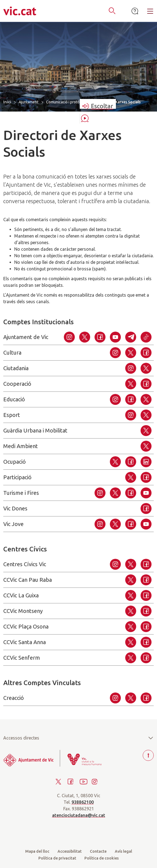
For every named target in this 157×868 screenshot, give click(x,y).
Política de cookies (102, 858)
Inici (7, 102)
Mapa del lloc (37, 851)
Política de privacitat (57, 858)
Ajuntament (28, 102)
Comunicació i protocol (65, 102)
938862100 (83, 802)
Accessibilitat (70, 851)
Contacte (98, 851)
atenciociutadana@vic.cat (79, 815)
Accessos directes (78, 738)
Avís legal (123, 851)
